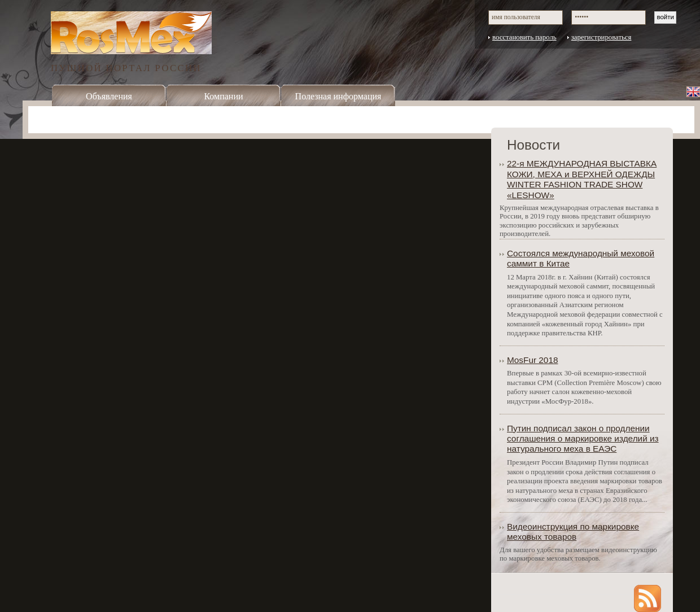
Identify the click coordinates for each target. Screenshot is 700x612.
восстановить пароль (524, 37)
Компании (223, 96)
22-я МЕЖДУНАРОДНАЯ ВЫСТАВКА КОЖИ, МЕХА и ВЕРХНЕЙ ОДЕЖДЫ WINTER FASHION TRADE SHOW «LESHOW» (582, 179)
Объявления (109, 96)
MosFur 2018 (533, 360)
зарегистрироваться (601, 37)
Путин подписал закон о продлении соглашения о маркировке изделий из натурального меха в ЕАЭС (583, 439)
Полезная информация (338, 96)
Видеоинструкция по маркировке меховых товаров (573, 532)
